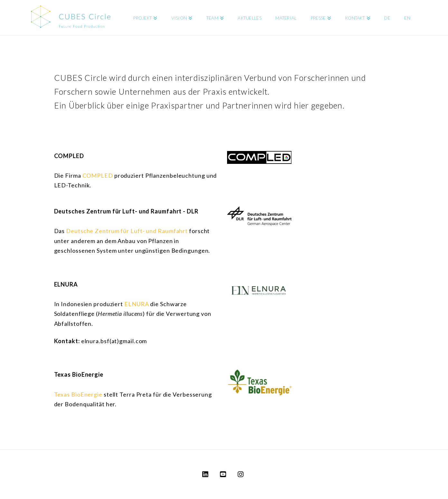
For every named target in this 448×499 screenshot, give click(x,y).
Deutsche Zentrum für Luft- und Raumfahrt (127, 231)
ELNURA (137, 304)
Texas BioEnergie (78, 394)
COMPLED (98, 175)
